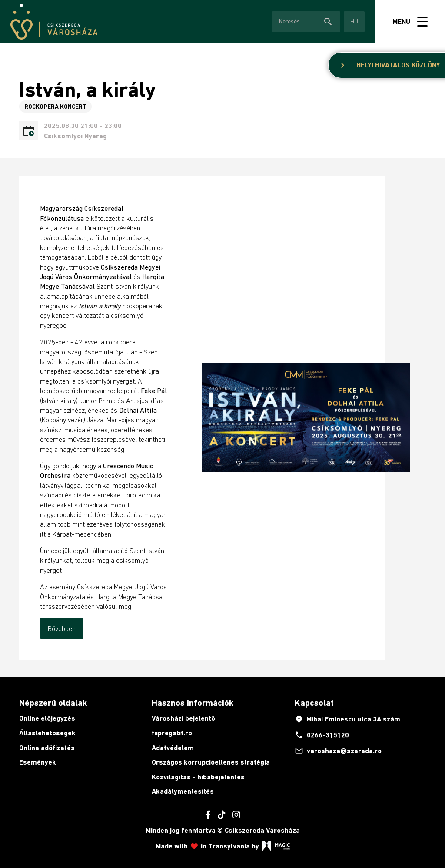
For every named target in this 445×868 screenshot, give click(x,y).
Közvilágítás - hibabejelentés (198, 777)
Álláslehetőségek (47, 733)
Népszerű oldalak (53, 703)
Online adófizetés (47, 748)
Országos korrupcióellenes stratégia (211, 762)
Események (38, 762)
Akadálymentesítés (183, 791)
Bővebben (62, 628)
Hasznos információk (193, 703)
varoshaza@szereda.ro (338, 751)
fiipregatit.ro (172, 733)
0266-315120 (322, 735)
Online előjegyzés (47, 718)
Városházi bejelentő (183, 718)
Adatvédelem (173, 748)
